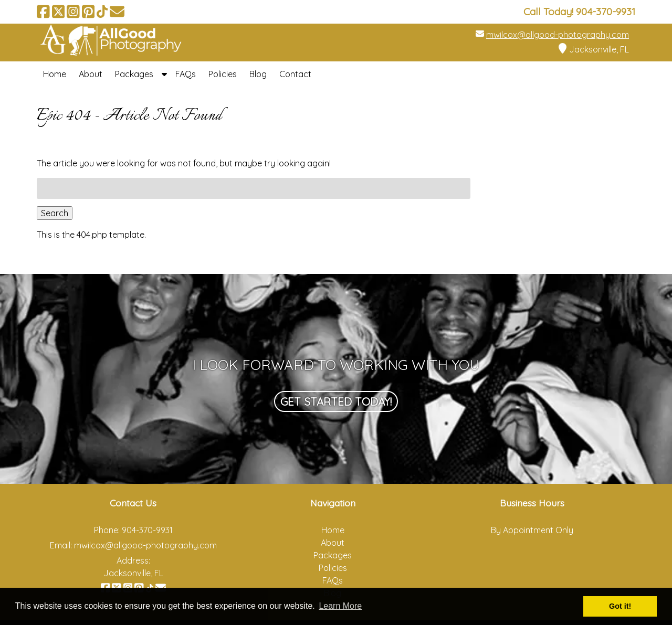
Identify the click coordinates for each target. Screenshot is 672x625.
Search (55, 213)
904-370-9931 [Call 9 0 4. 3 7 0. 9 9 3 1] (147, 530)
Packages (134, 74)
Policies (223, 74)
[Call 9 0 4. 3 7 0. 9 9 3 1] (606, 12)
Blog (258, 74)
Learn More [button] (340, 606)
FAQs (186, 74)
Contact (295, 74)
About (91, 74)
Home (55, 74)
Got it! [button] (620, 606)
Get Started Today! (336, 401)
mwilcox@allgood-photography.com (558, 35)
